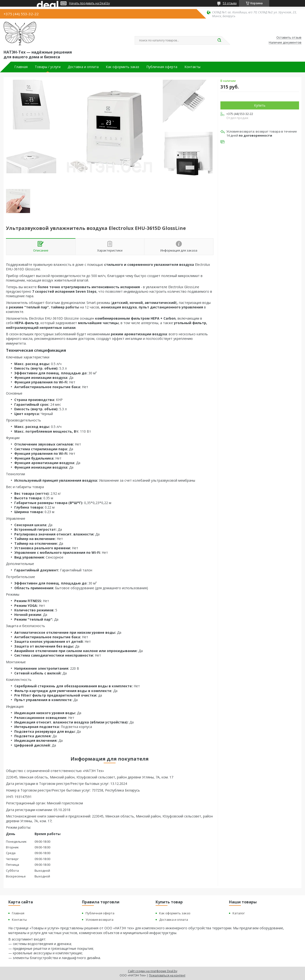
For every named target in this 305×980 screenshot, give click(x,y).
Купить (260, 105)
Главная (21, 67)
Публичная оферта (162, 67)
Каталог (239, 913)
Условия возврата (99, 920)
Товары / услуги (48, 67)
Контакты (192, 67)
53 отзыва (230, 3)
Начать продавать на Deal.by (89, 3)
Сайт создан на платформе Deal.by (153, 971)
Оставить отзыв (289, 38)
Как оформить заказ (122, 67)
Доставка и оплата (83, 67)
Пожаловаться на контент (167, 975)
